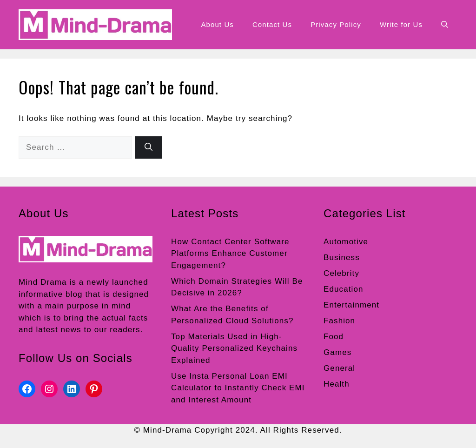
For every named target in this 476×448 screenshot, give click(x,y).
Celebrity (341, 273)
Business (342, 257)
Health (337, 384)
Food (334, 337)
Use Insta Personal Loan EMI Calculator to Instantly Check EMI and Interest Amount (238, 388)
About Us (217, 24)
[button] (445, 25)
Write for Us (401, 24)
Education (344, 289)
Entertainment (351, 305)
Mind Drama (43, 282)
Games (337, 352)
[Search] (149, 147)
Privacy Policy (336, 24)
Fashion (339, 321)
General (339, 368)
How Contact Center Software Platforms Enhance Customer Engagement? (230, 254)
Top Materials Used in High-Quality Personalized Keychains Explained (234, 348)
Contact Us (272, 24)
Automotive (346, 242)
